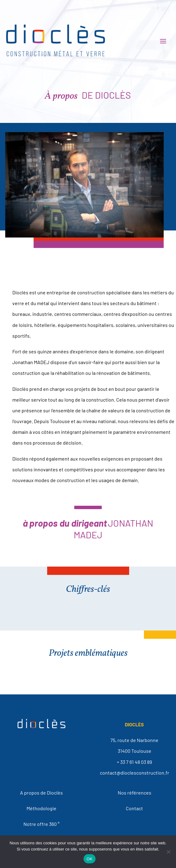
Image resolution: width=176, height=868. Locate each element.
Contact (134, 808)
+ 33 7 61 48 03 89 (134, 762)
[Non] (168, 852)
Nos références (135, 793)
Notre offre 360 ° (41, 824)
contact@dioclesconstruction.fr (135, 773)
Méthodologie (41, 808)
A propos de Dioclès (41, 793)
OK (90, 859)
